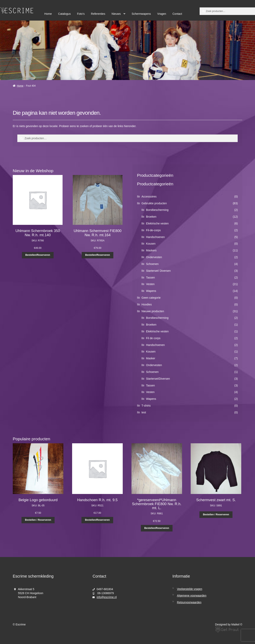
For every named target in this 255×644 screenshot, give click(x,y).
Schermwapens (141, 14)
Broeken (151, 217)
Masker (151, 358)
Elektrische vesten (157, 223)
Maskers (151, 250)
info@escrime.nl (107, 597)
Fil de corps (153, 338)
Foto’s (81, 14)
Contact (177, 14)
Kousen (151, 244)
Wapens (151, 291)
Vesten (150, 284)
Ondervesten (154, 257)
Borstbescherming (157, 210)
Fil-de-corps (153, 230)
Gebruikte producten (154, 203)
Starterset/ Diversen (158, 271)
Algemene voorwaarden (192, 596)
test (144, 412)
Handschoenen (155, 237)
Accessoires (149, 197)
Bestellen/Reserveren (38, 255)
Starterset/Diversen (158, 379)
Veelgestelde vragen (190, 589)
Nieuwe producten (153, 311)
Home (48, 14)
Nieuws (116, 14)
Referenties (98, 14)
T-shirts (146, 406)
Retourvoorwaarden (189, 602)
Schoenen (152, 264)
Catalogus (64, 14)
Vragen (162, 14)
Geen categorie (151, 298)
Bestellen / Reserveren (38, 520)
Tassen (150, 278)
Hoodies (147, 304)
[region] (127, 50)
